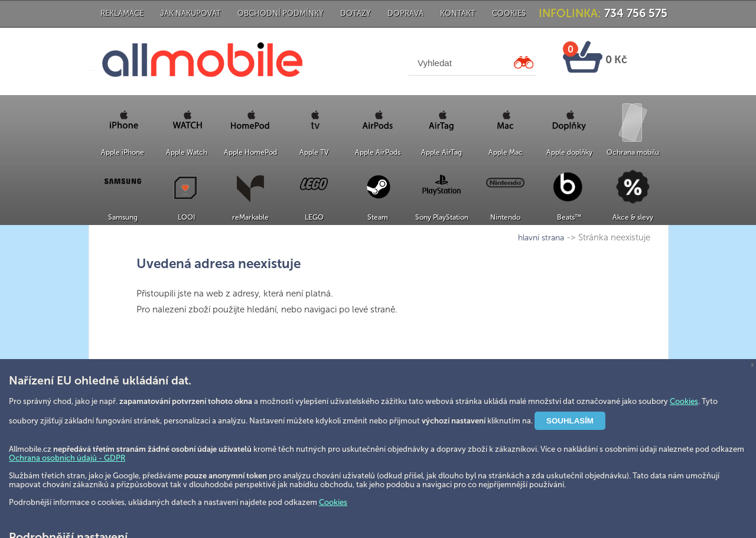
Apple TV (314, 152)
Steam (378, 217)
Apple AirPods (378, 152)
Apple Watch (187, 152)
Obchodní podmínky (281, 13)
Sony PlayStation (442, 217)
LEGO (314, 217)
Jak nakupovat (190, 13)
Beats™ (569, 217)
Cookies (509, 13)
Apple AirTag (441, 152)
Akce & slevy (633, 217)
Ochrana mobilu (633, 152)
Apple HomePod (250, 152)
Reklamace (122, 13)
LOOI (186, 217)
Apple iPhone (123, 152)
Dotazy (356, 13)
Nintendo (505, 217)
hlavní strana (541, 238)
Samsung (123, 217)
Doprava (405, 13)
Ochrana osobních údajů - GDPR (67, 458)
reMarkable (250, 217)
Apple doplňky (569, 152)
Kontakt (458, 13)
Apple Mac (506, 152)
